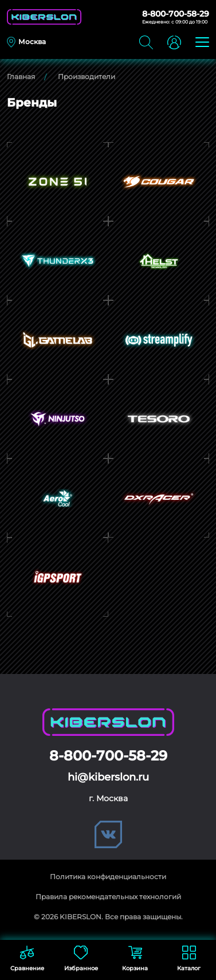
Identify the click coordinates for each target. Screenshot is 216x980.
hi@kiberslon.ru (108, 777)
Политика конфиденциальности (108, 877)
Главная (21, 77)
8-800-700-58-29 (176, 14)
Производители (87, 77)
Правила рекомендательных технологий (108, 897)
